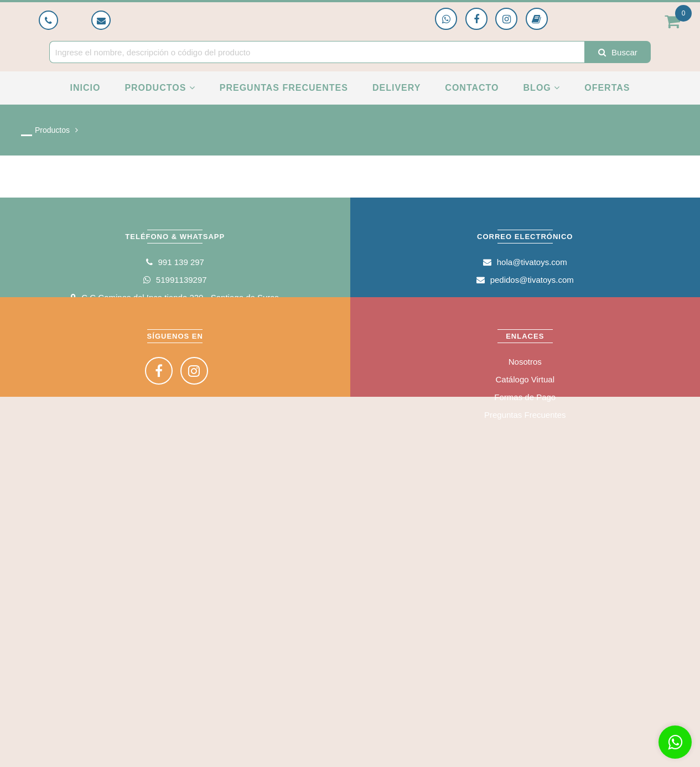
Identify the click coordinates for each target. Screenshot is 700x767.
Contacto (472, 88)
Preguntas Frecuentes (284, 88)
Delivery (396, 88)
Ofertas (607, 88)
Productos (160, 88)
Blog (542, 88)
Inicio (85, 88)
